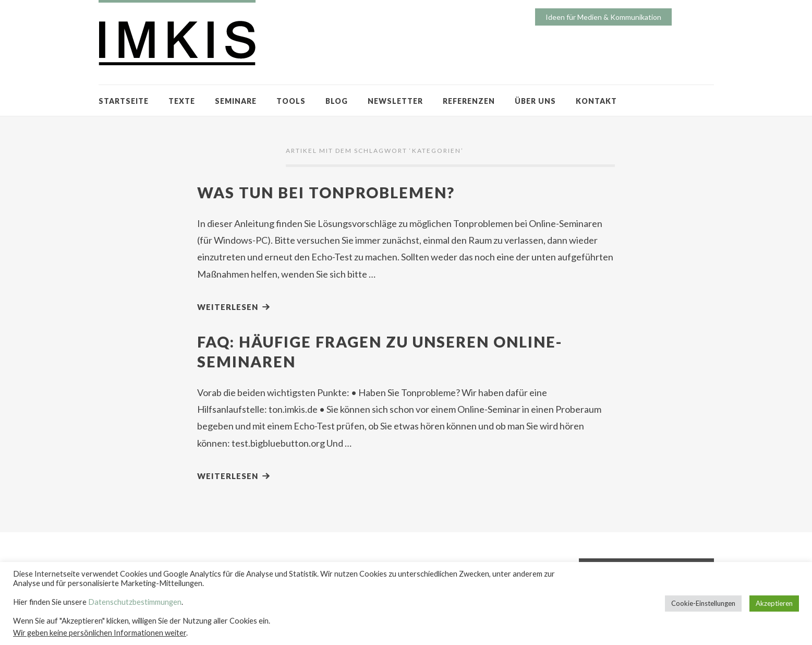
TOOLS (291, 101)
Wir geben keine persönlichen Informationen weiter (100, 633)
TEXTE (182, 101)
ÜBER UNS (535, 101)
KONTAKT (596, 101)
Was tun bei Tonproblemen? (326, 192)
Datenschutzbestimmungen (135, 602)
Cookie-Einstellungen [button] (703, 603)
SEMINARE (236, 101)
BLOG (337, 101)
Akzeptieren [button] (774, 603)
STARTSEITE (124, 101)
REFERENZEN (469, 101)
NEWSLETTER (395, 101)
